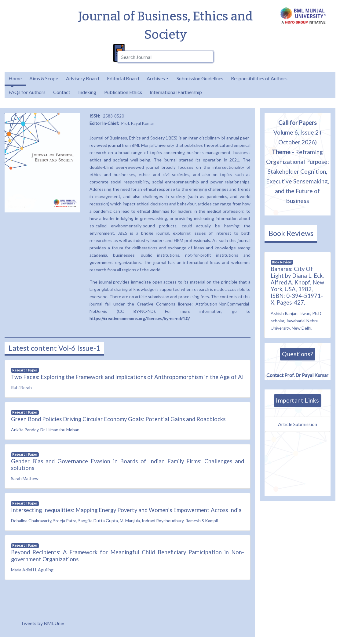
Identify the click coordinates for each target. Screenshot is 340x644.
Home (15, 78)
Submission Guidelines (200, 78)
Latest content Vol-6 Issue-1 (54, 348)
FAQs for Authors (27, 92)
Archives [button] (156, 78)
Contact (62, 92)
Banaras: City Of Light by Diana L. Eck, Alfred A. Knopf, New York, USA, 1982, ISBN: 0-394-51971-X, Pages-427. (297, 286)
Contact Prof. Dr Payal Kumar (297, 374)
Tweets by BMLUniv (42, 623)
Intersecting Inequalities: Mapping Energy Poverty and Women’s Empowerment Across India (126, 510)
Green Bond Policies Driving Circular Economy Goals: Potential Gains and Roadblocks (118, 419)
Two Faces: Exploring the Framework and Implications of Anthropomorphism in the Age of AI (127, 377)
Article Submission (298, 424)
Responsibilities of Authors (259, 78)
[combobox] (166, 57)
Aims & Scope (44, 78)
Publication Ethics (123, 92)
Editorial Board (123, 78)
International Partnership (176, 92)
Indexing (87, 92)
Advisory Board (82, 78)
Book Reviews (291, 233)
